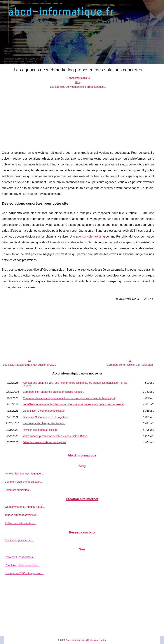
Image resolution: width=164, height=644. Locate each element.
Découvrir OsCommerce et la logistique (46, 417)
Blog (78, 82)
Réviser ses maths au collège (40, 430)
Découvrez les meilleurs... (20, 557)
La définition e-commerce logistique (44, 411)
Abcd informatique (79, 78)
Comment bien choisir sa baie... (23, 482)
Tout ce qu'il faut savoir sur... (21, 515)
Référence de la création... (20, 523)
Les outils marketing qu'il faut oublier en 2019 (29, 365)
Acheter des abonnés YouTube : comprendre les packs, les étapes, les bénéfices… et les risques (75, 384)
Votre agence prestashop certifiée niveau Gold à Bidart (55, 436)
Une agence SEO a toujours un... (24, 573)
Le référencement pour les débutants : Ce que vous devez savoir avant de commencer (74, 404)
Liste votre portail (97, 640)
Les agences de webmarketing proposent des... (78, 87)
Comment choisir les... (18, 490)
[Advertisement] (78, 117)
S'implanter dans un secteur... (22, 565)
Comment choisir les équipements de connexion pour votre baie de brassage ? (69, 398)
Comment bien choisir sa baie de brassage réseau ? (54, 392)
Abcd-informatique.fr (76, 640)
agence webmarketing (90, 237)
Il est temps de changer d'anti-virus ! (44, 423)
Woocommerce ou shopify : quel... (25, 507)
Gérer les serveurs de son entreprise (44, 442)
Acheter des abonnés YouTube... (24, 474)
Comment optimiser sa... (19, 540)
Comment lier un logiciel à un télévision (130, 365)
